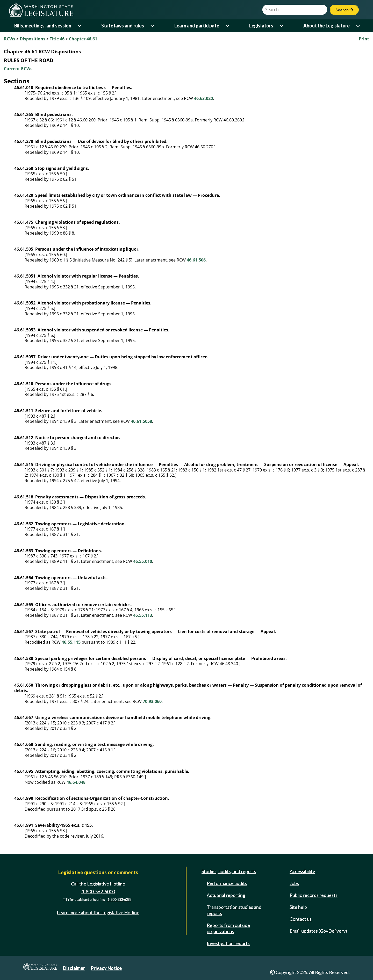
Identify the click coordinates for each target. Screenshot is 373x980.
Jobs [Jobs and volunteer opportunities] (294, 883)
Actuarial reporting (226, 895)
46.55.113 (143, 615)
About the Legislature (327, 26)
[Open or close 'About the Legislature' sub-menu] (358, 26)
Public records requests (314, 895)
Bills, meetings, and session (43, 26)
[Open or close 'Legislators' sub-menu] (282, 26)
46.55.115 (71, 642)
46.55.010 (143, 561)
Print (364, 39)
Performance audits (227, 883)
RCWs (10, 39)
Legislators (261, 26)
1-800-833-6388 (119, 900)
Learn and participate (197, 26)
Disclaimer (74, 968)
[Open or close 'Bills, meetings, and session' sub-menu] (80, 26)
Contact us (301, 919)
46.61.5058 (141, 421)
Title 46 (57, 39)
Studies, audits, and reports (229, 871)
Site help (298, 907)
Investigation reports (228, 943)
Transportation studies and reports (234, 910)
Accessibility (302, 871)
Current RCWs (18, 69)
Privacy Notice (106, 968)
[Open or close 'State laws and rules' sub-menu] (153, 26)
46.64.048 (76, 782)
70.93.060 (152, 701)
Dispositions (33, 39)
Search (344, 10)
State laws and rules (123, 26)
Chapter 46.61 (83, 39)
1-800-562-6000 (98, 891)
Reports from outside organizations (228, 928)
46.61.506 (196, 260)
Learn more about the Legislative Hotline (98, 912)
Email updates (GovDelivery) (318, 931)
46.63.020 (203, 98)
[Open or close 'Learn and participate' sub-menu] (228, 26)
